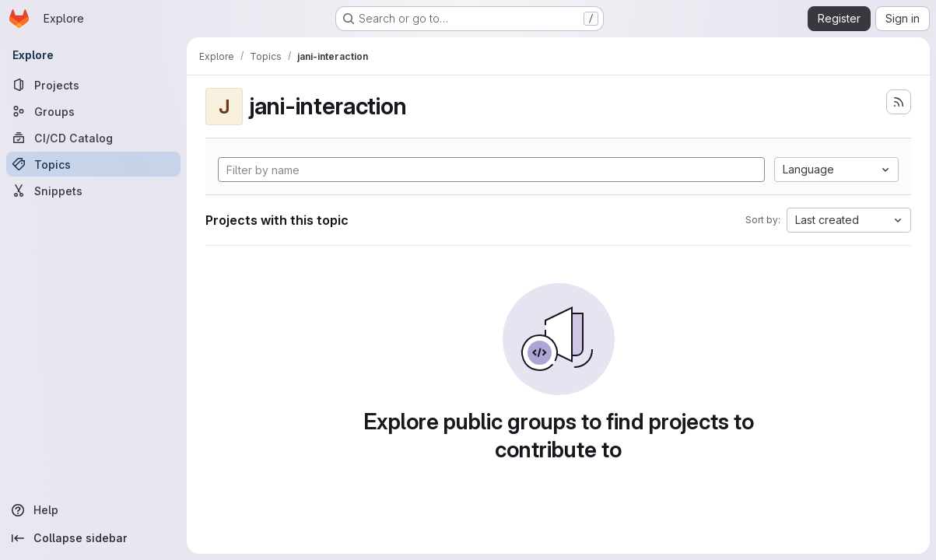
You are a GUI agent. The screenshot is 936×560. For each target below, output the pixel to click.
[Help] (93, 510)
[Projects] (93, 85)
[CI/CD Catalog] (93, 138)
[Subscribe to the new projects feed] (899, 102)
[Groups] (93, 111)
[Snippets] (93, 191)
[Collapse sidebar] (93, 538)
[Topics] (93, 164)
